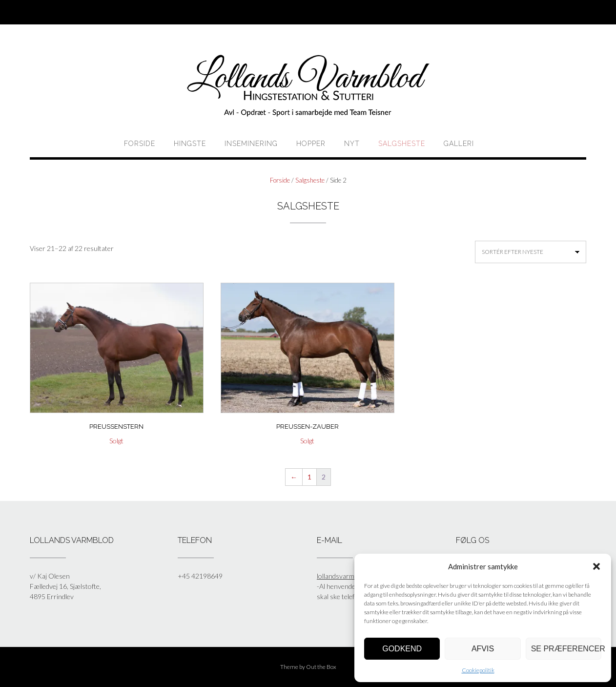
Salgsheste (402, 144)
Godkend (402, 649)
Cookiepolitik (478, 670)
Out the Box (321, 667)
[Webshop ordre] (531, 252)
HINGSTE (190, 144)
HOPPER (311, 144)
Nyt (352, 144)
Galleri (459, 144)
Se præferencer (566, 649)
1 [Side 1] (309, 477)
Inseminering (251, 144)
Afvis (483, 649)
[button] (596, 566)
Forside (140, 144)
